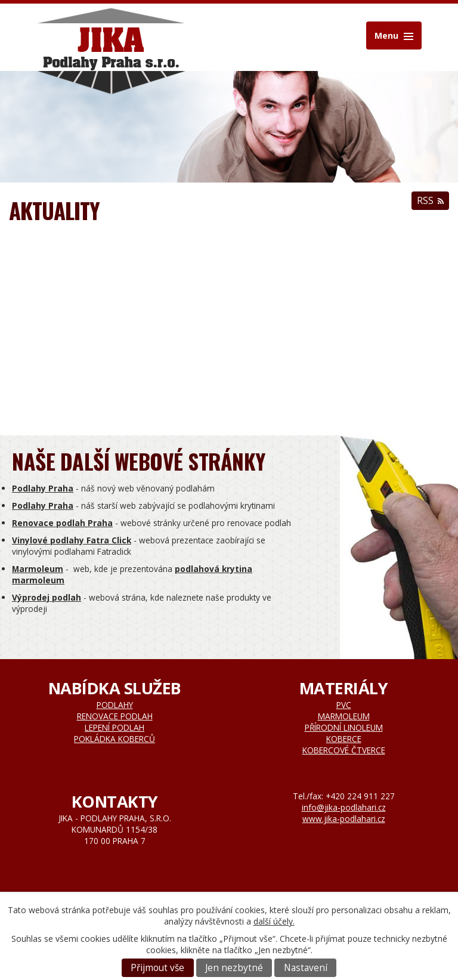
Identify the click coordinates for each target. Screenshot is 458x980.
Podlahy (115, 705)
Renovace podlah (115, 716)
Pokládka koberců (114, 739)
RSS (430, 201)
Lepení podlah (114, 727)
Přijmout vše (157, 968)
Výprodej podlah (47, 597)
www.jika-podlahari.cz (344, 819)
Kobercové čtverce (344, 750)
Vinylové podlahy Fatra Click (72, 540)
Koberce (344, 739)
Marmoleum (38, 569)
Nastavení (306, 968)
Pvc (344, 705)
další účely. (274, 921)
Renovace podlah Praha (62, 523)
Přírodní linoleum (344, 727)
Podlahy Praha (43, 488)
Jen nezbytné (234, 968)
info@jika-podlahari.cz (344, 807)
